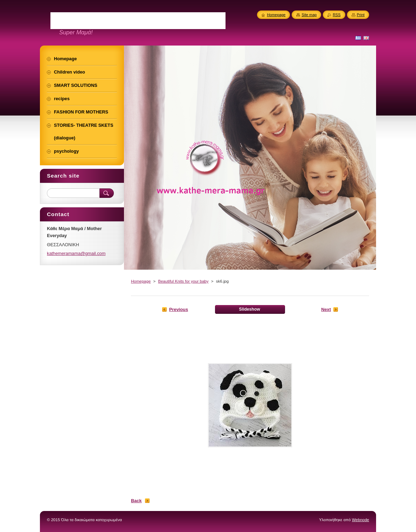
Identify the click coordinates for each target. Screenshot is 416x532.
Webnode (360, 520)
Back (136, 501)
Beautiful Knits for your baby (183, 281)
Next (326, 309)
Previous (179, 309)
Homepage (141, 281)
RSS (337, 15)
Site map (309, 15)
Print (361, 15)
